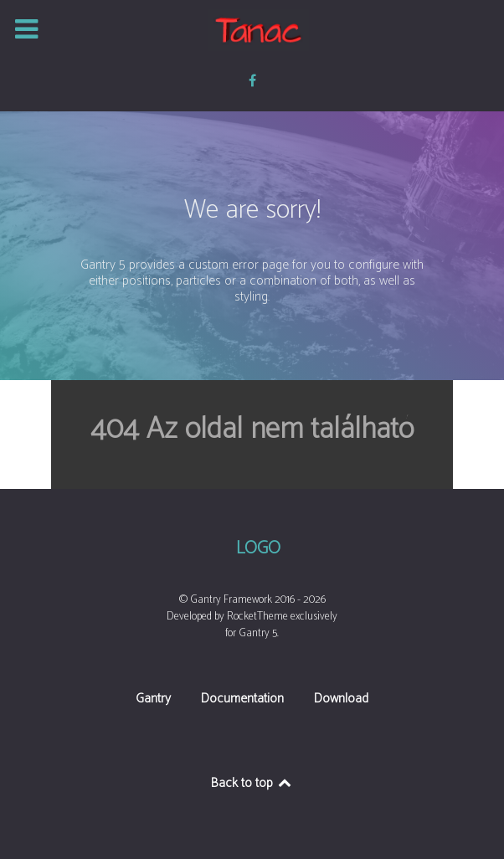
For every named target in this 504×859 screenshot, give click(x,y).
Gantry (153, 700)
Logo (258, 549)
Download (341, 700)
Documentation (242, 700)
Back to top (252, 783)
